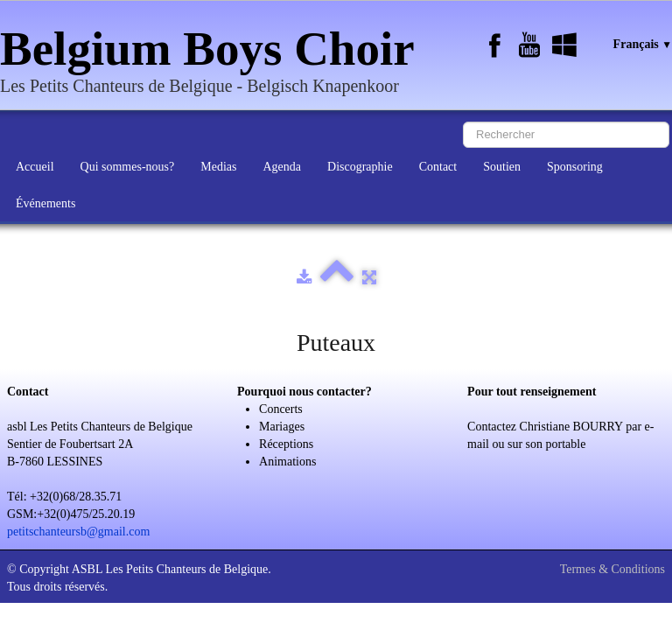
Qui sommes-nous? (128, 167)
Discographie (360, 167)
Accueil (35, 167)
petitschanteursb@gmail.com (78, 532)
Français (643, 44)
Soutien (502, 167)
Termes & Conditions (612, 569)
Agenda (282, 167)
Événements (45, 203)
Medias (218, 167)
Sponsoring (575, 167)
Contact (438, 167)
